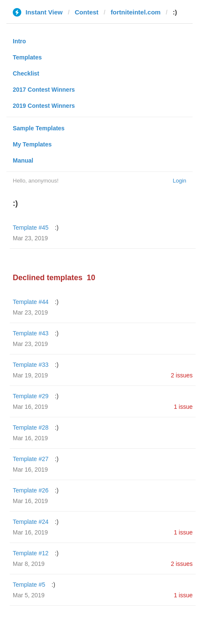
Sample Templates (39, 128)
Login (179, 181)
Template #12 (31, 553)
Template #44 (31, 302)
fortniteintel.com (136, 12)
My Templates (32, 144)
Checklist (26, 73)
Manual (23, 160)
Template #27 (31, 459)
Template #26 (31, 490)
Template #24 (31, 522)
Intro (19, 41)
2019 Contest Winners (44, 106)
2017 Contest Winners (44, 90)
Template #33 (31, 365)
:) (57, 228)
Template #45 (31, 228)
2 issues (182, 375)
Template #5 (29, 585)
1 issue (183, 407)
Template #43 (31, 333)
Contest (87, 12)
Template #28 (31, 427)
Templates (27, 57)
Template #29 (31, 396)
